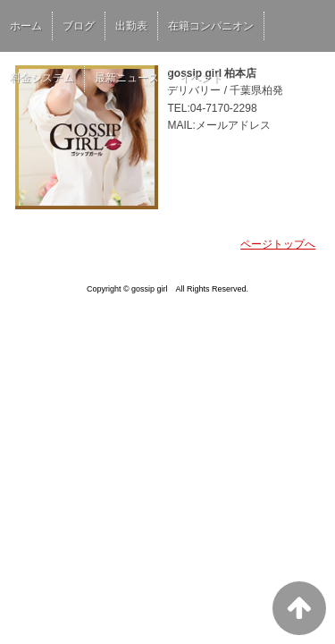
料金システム (42, 78)
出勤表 (131, 26)
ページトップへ (278, 244)
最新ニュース (127, 78)
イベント (201, 78)
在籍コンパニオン (211, 26)
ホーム (26, 26)
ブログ (79, 26)
